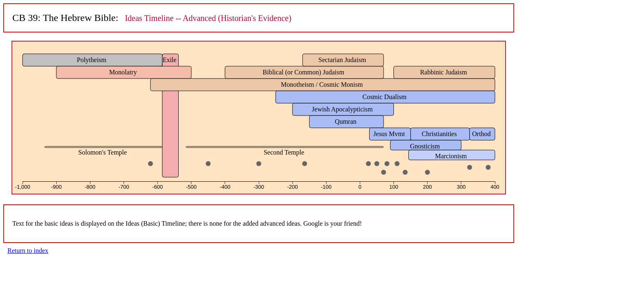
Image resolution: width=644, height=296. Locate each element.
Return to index (28, 251)
